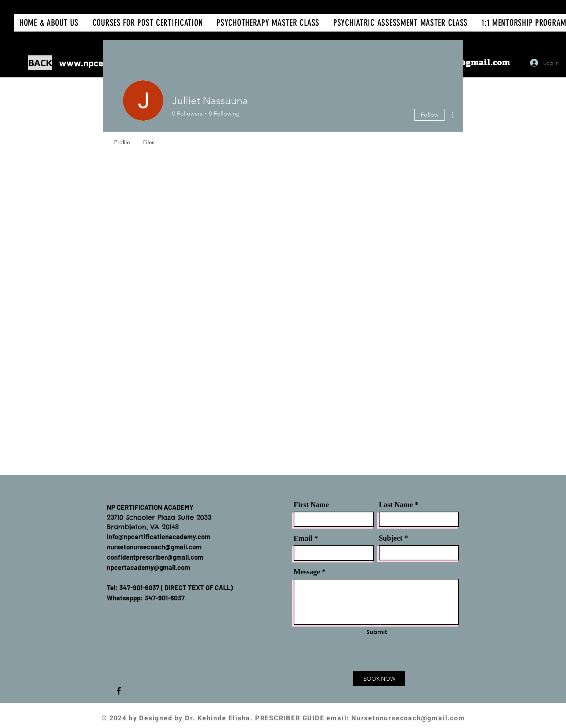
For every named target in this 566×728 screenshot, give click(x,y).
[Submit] (377, 632)
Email (303, 538)
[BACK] (40, 63)
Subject (391, 538)
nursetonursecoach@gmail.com (154, 547)
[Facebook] (119, 691)
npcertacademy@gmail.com (148, 567)
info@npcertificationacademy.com (159, 537)
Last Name (396, 505)
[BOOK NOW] (379, 678)
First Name (311, 505)
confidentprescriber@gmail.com (155, 557)
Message (307, 572)
